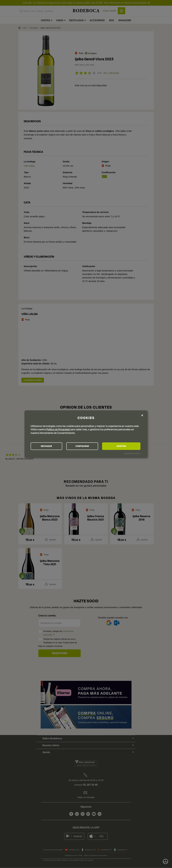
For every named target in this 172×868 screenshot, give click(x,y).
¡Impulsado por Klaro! (132, 453)
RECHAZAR (48, 446)
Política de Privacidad (58, 429)
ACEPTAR (124, 446)
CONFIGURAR (86, 446)
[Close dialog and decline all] (142, 415)
